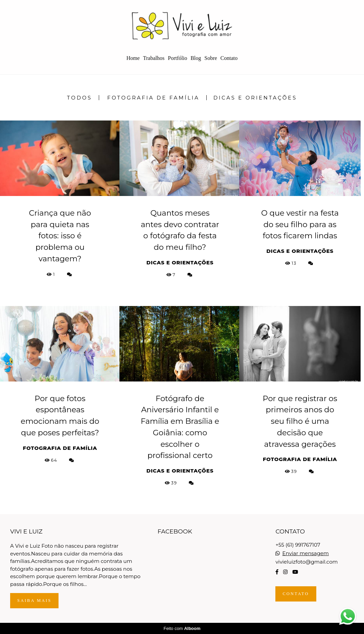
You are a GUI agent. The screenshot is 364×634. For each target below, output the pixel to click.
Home (133, 58)
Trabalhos (154, 58)
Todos (79, 98)
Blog (196, 58)
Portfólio (177, 58)
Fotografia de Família (153, 98)
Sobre (211, 58)
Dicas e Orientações (255, 98)
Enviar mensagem (305, 553)
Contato (229, 58)
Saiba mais (34, 600)
